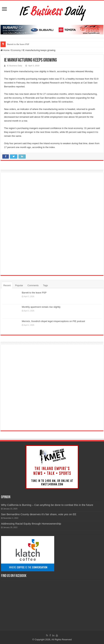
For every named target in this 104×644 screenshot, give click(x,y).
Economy (16, 50)
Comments (33, 285)
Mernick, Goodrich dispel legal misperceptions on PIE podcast (53, 321)
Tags (45, 285)
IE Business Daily (15, 66)
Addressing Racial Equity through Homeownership (31, 524)
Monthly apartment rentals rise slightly (41, 307)
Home (5, 50)
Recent (7, 285)
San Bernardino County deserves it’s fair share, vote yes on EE (39, 514)
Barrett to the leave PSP (18, 44)
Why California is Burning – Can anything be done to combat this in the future (47, 505)
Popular (19, 285)
